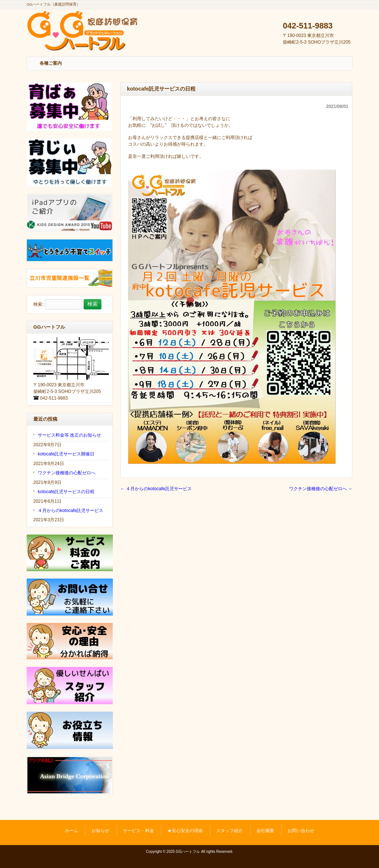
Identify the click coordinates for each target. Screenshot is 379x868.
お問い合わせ (301, 831)
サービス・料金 (138, 831)
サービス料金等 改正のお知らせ (69, 435)
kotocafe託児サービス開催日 (66, 454)
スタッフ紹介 (229, 831)
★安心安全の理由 (185, 831)
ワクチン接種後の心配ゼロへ (321, 489)
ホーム (71, 831)
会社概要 (265, 831)
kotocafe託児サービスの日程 (66, 492)
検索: (38, 304)
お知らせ (100, 831)
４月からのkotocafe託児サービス (156, 489)
